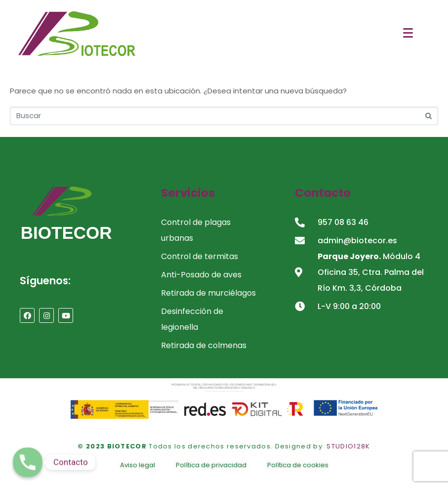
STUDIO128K (348, 446)
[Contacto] (28, 462)
